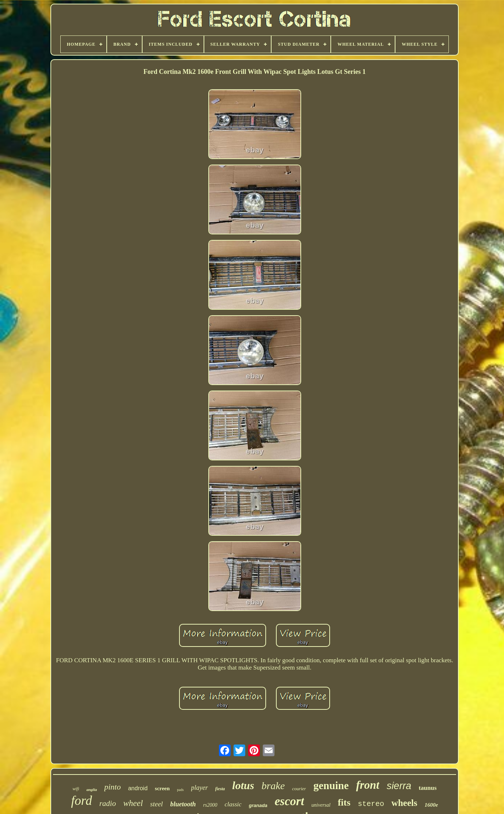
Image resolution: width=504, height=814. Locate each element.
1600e (431, 805)
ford (82, 801)
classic (233, 804)
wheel (133, 803)
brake (273, 786)
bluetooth (183, 804)
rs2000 (210, 805)
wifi (76, 789)
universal (321, 805)
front (368, 785)
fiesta (220, 789)
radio (108, 803)
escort (289, 801)
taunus (427, 788)
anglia (92, 789)
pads (180, 790)
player (200, 788)
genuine (331, 785)
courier (299, 789)
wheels (404, 803)
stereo (371, 804)
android (138, 788)
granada (258, 805)
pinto (112, 787)
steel (157, 804)
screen (162, 788)
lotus (243, 785)
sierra (399, 786)
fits (344, 802)
